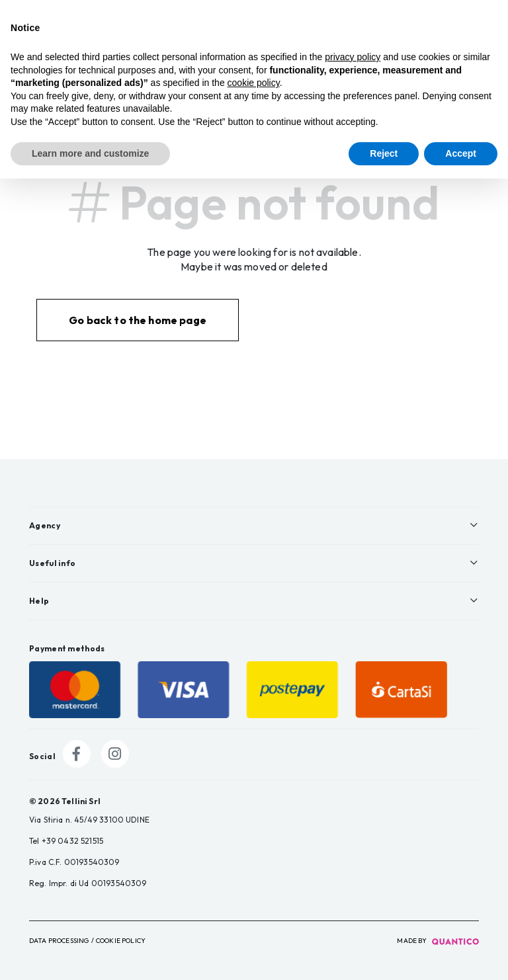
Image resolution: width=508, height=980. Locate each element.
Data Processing (59, 941)
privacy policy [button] (353, 57)
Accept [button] (461, 153)
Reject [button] (384, 153)
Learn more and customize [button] (90, 153)
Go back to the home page (138, 320)
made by (438, 941)
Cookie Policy (121, 941)
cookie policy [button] (254, 83)
